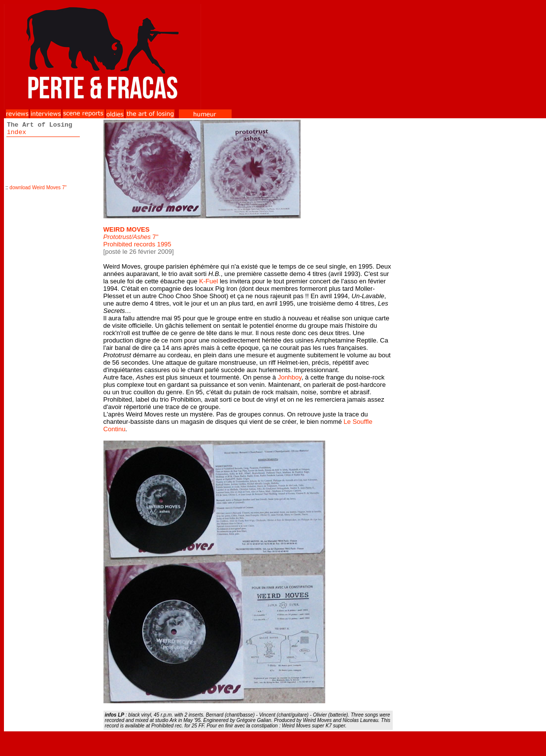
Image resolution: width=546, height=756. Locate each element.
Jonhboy (290, 377)
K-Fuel (208, 281)
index (17, 132)
